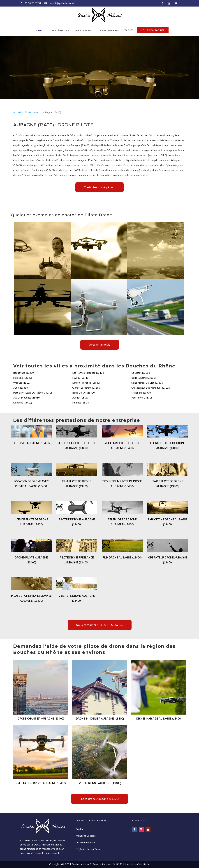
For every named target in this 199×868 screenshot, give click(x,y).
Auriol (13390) (21, 388)
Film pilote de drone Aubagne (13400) (77, 484)
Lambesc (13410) (23, 403)
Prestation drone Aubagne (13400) (41, 783)
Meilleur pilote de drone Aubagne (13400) (122, 446)
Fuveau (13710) (81, 378)
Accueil (39, 30)
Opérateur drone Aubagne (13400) (168, 560)
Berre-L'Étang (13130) (144, 378)
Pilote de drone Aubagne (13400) (77, 522)
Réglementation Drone (88, 849)
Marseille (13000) (23, 378)
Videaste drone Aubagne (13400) (77, 598)
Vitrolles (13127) (22, 383)
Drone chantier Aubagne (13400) (41, 719)
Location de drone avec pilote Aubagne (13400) (31, 484)
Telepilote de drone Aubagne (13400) (122, 522)
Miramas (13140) (81, 403)
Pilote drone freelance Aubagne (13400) (77, 560)
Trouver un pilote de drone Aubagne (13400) (122, 484)
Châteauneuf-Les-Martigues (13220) (151, 388)
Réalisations (109, 30)
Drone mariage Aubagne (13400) (159, 719)
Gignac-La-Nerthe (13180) (87, 388)
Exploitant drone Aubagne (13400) (168, 522)
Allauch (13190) (81, 398)
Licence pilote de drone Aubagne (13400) (31, 522)
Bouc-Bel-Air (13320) (84, 393)
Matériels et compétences (72, 30)
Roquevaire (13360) (24, 373)
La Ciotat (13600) (141, 373)
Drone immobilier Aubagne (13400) (100, 719)
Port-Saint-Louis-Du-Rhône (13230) (33, 393)
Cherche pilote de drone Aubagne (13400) (168, 446)
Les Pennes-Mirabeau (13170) (88, 373)
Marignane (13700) (141, 393)
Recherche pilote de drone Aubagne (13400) (77, 446)
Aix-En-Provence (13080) (27, 398)
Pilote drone (32, 112)
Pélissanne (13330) (142, 398)
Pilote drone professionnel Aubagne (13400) (31, 598)
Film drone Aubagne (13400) (122, 558)
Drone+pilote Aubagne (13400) (31, 560)
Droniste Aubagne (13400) (31, 443)
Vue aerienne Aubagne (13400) (100, 783)
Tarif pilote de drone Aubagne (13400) (168, 484)
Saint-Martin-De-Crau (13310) (148, 383)
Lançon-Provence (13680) (86, 383)
